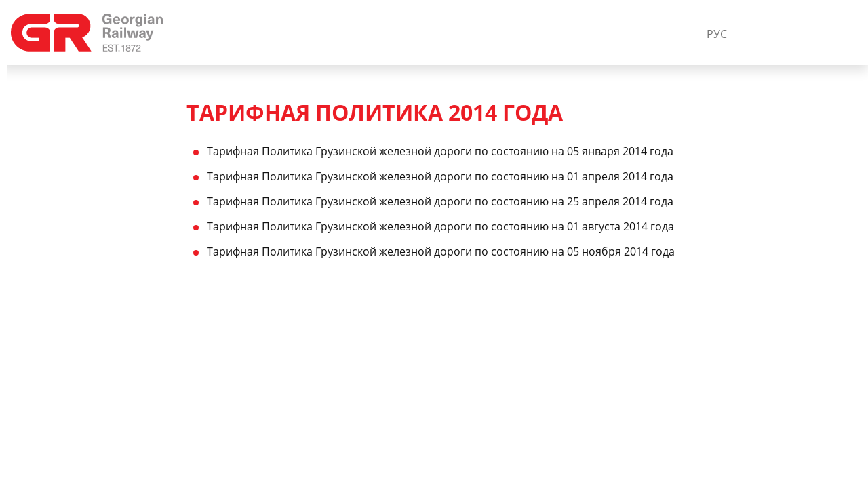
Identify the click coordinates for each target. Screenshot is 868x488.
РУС (717, 34)
